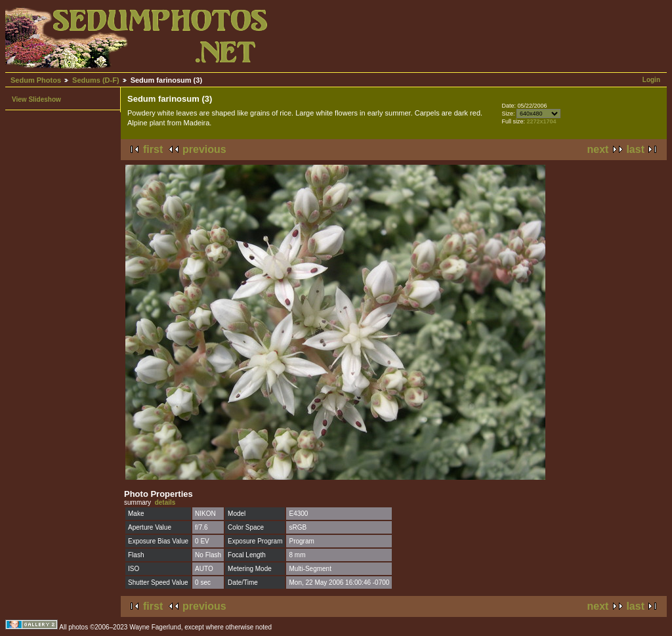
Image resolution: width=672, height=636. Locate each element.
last (635, 149)
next (598, 149)
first (153, 149)
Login (651, 80)
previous (204, 149)
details (165, 502)
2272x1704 (541, 121)
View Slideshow (36, 99)
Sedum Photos (36, 80)
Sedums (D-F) (96, 80)
